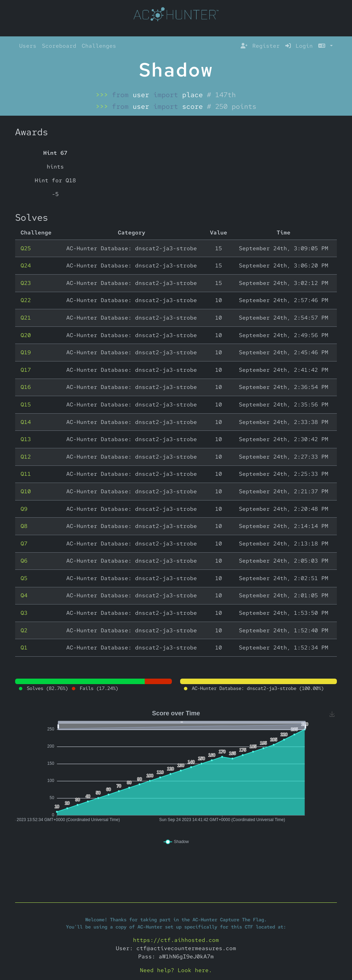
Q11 (26, 474)
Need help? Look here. (176, 970)
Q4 (24, 595)
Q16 (26, 387)
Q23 (26, 283)
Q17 (26, 370)
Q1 (24, 648)
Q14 (26, 422)
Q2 (24, 630)
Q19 (26, 352)
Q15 (26, 405)
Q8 (24, 526)
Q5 (24, 578)
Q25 (26, 248)
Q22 (26, 300)
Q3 (24, 613)
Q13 (26, 439)
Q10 (26, 491)
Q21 (26, 318)
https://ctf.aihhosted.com (176, 940)
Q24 (26, 266)
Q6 (24, 561)
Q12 (26, 457)
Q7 (24, 544)
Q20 (26, 335)
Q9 (24, 509)
